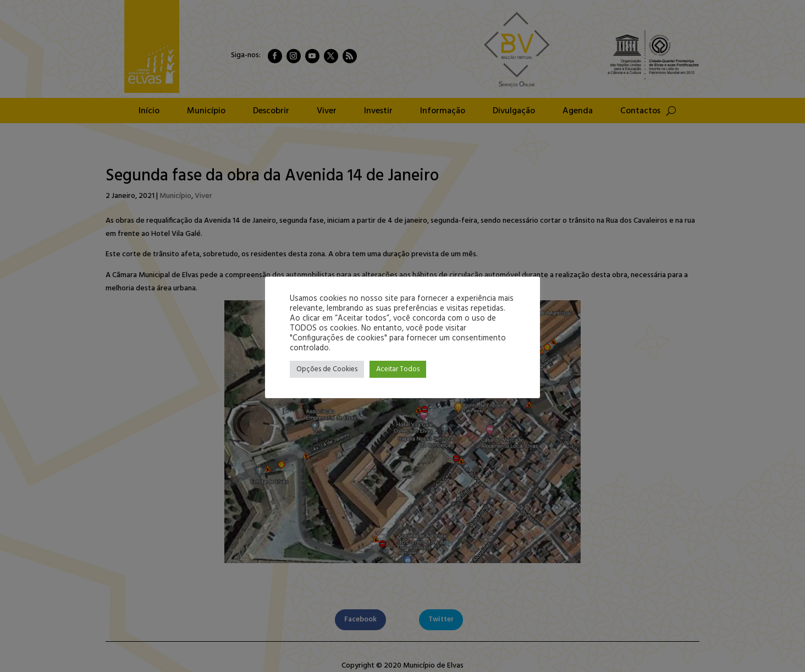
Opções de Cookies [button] (327, 369)
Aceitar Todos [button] (398, 369)
